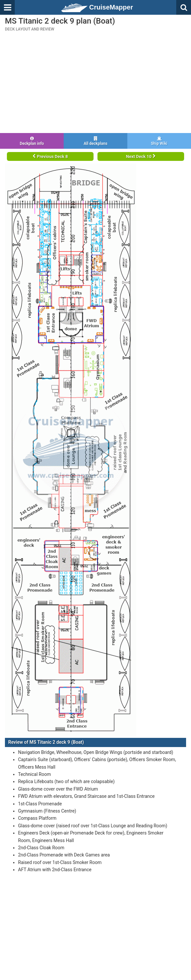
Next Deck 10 (141, 156)
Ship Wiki (159, 141)
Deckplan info (32, 141)
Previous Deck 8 (50, 156)
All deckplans (95, 141)
